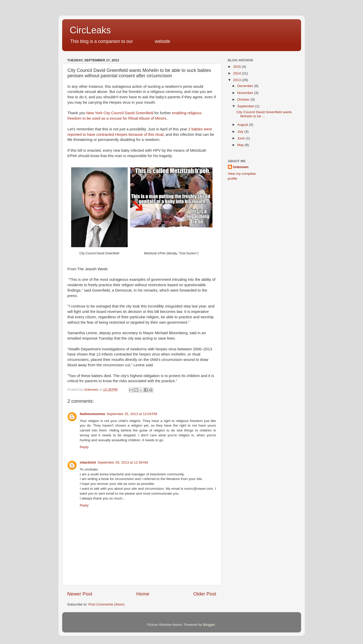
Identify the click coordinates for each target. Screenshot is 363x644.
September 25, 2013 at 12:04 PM (132, 414)
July (241, 132)
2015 (237, 67)
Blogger (209, 625)
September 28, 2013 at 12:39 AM (123, 462)
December (246, 86)
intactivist (88, 462)
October (244, 99)
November (246, 93)
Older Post (205, 594)
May (241, 145)
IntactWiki (144, 41)
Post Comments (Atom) (106, 604)
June (242, 138)
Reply (84, 447)
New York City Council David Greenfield (120, 113)
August (243, 125)
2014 (237, 73)
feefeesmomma (92, 414)
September (246, 106)
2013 (237, 80)
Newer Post (80, 594)
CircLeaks (90, 30)
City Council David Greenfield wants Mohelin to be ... (264, 114)
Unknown (241, 167)
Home (143, 594)
